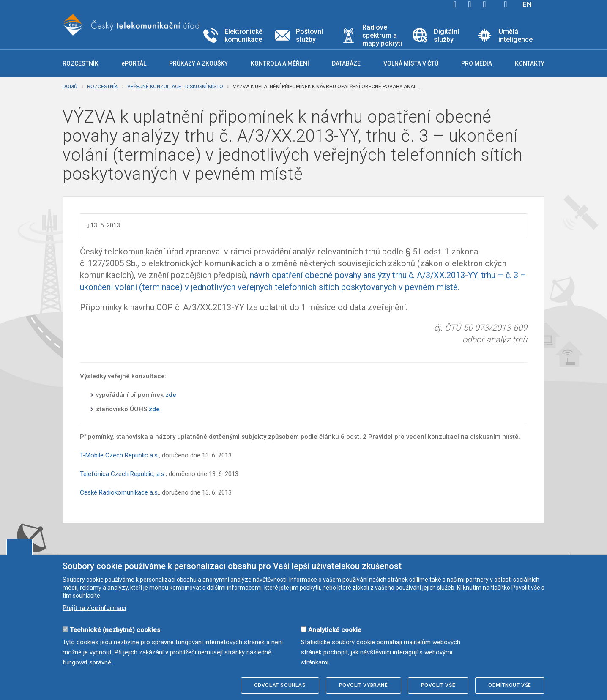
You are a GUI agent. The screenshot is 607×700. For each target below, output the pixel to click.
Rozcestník (102, 87)
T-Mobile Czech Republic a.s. (119, 455)
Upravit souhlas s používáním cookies (19, 547)
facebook (455, 4)
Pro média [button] (477, 63)
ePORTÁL (134, 63)
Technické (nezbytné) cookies (115, 630)
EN (527, 4)
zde (171, 395)
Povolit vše (438, 685)
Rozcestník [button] (81, 63)
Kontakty (530, 63)
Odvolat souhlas (280, 685)
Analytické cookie (335, 630)
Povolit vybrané (364, 685)
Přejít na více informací (94, 608)
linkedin (484, 4)
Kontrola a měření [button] (280, 63)
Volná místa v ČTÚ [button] (411, 63)
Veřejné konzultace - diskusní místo (175, 87)
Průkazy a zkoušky (198, 63)
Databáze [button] (346, 63)
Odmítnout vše (510, 685)
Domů (70, 87)
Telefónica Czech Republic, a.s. (123, 474)
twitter (470, 4)
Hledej (506, 4)
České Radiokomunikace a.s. (119, 492)
